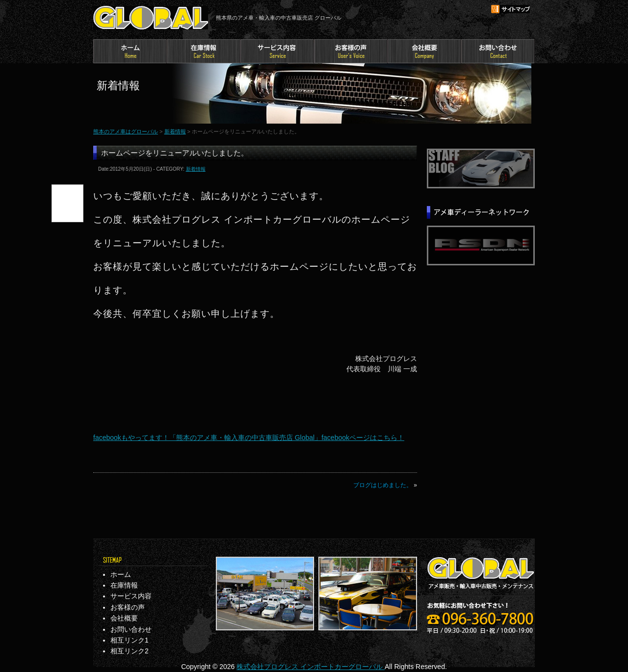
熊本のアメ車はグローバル (151, 18)
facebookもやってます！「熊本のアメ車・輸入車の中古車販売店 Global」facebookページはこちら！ (249, 438)
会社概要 (424, 51)
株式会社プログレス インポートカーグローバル (311, 667)
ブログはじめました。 (383, 485)
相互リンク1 (130, 640)
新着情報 (175, 131)
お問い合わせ (498, 51)
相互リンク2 (130, 651)
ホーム (130, 51)
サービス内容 (277, 51)
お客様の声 (351, 51)
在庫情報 (204, 51)
